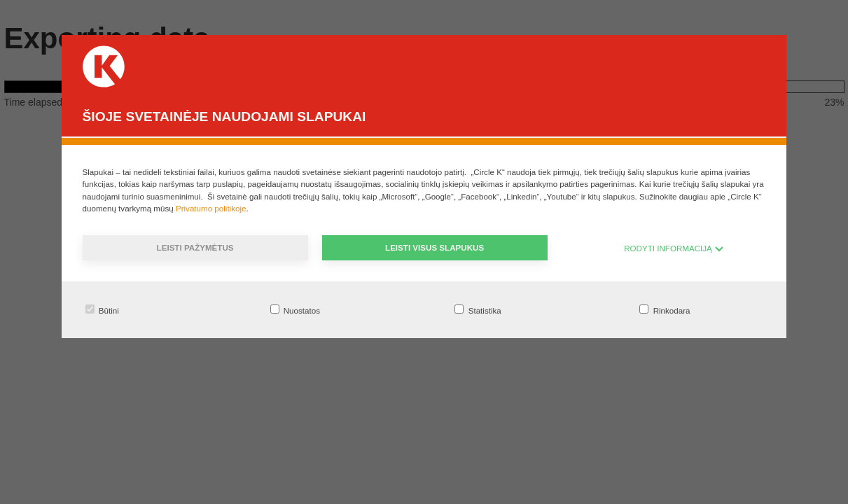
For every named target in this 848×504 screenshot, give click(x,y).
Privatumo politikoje (211, 208)
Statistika (478, 310)
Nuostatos (295, 310)
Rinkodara (665, 310)
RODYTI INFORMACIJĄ (674, 248)
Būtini (102, 310)
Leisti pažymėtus (195, 247)
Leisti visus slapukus (435, 247)
